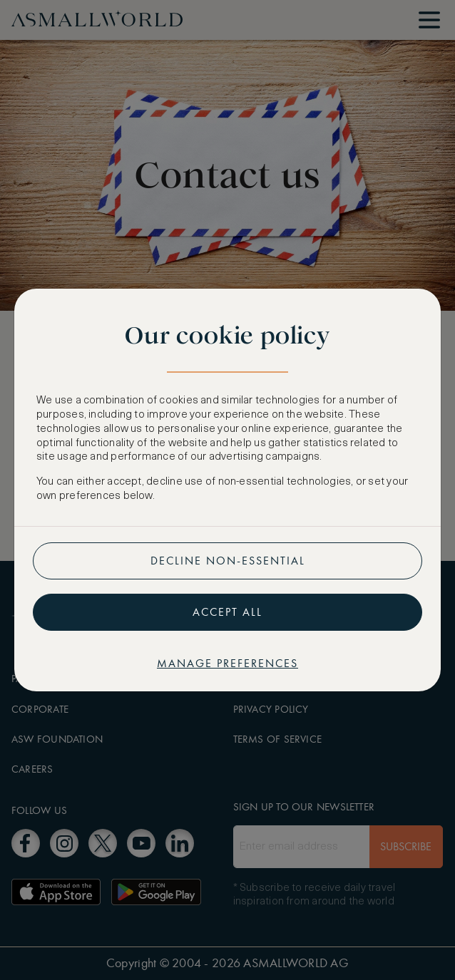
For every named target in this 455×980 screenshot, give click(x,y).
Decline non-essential (228, 561)
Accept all (227, 612)
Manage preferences (227, 663)
